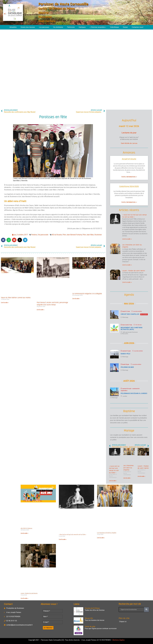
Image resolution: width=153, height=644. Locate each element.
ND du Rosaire (57, 235)
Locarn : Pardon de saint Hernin (134, 271)
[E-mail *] (53, 622)
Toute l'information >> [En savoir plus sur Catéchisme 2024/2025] (129, 202)
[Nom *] (53, 617)
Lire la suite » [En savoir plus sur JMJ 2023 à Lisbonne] (24, 533)
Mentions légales (118, 640)
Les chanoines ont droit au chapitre (132, 246)
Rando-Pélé (125, 354)
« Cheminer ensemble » (98, 27)
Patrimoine (71, 27)
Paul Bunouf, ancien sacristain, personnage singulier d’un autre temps (52, 304)
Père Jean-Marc (88, 235)
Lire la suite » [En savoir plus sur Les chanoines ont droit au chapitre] (127, 265)
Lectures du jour (129, 133)
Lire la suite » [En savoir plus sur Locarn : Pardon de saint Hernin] (127, 282)
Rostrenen (98, 235)
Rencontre (125, 334)
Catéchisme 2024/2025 (129, 187)
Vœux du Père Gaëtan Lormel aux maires (16, 298)
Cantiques (82, 27)
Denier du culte (90, 627)
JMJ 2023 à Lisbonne (26, 528)
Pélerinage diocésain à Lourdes (134, 393)
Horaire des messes (28, 27)
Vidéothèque (114, 27)
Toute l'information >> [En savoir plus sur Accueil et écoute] (129, 177)
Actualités (13, 27)
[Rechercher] (146, 610)
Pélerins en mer (127, 367)
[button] (3, 240)
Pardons (34, 235)
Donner (125, 27)
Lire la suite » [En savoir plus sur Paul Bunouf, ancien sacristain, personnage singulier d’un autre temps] (41, 310)
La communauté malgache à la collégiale (87, 294)
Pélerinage (125, 317)
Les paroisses (44, 27)
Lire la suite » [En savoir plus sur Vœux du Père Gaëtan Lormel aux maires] (5, 303)
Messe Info (89, 618)
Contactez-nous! (138, 27)
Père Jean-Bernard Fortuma (72, 235)
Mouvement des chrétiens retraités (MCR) (132, 329)
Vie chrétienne (58, 27)
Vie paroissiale (43, 235)
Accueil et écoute (129, 159)
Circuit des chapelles (130, 314)
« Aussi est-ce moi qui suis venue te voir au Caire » (134, 216)
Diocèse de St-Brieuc (92, 608)
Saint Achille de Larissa (129, 143)
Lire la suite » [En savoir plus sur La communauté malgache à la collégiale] (76, 299)
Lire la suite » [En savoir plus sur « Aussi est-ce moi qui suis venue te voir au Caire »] (127, 239)
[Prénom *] (53, 611)
